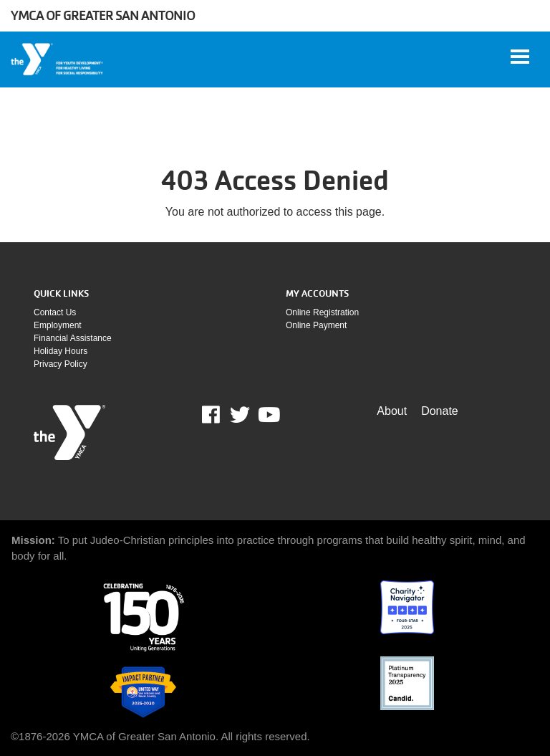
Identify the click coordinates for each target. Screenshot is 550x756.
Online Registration (322, 312)
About (392, 411)
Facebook (221, 415)
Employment (58, 325)
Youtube (268, 415)
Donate (440, 411)
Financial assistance (73, 338)
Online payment (316, 325)
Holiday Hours (61, 351)
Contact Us (55, 312)
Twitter (240, 415)
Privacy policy (61, 364)
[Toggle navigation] (520, 57)
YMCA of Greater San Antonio (103, 15)
